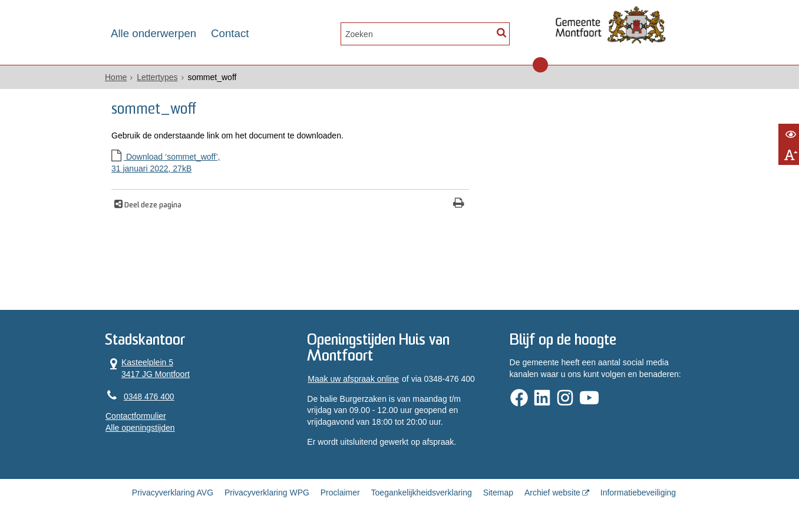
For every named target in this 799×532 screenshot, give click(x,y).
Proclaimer (340, 493)
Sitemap (498, 493)
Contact (230, 33)
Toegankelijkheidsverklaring (422, 493)
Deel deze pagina (152, 206)
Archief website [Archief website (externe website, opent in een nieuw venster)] (552, 493)
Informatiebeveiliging (638, 493)
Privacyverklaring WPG (267, 493)
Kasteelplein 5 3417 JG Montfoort (148, 368)
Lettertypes (157, 77)
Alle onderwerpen (153, 33)
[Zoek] (501, 33)
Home (116, 77)
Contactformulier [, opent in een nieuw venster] (136, 416)
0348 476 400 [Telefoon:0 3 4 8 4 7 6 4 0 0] (149, 396)
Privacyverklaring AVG (173, 493)
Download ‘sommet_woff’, (290, 163)
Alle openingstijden (140, 428)
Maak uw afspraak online (353, 379)
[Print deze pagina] (459, 204)
